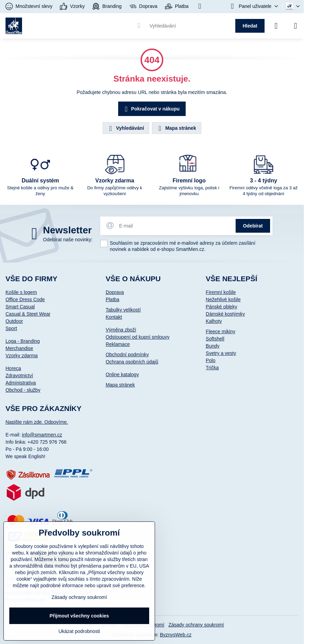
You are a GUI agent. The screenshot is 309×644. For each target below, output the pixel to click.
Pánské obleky (221, 307)
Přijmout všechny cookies (79, 616)
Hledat (250, 26)
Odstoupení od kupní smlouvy (138, 337)
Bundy (213, 346)
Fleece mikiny (220, 331)
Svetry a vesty (221, 353)
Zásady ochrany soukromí (196, 625)
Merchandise (19, 348)
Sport (11, 328)
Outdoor (14, 321)
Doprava (115, 292)
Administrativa (21, 383)
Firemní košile (221, 292)
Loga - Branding (23, 341)
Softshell (215, 339)
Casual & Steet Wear (28, 314)
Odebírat (253, 226)
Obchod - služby (23, 390)
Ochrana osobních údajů (132, 362)
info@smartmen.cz (42, 435)
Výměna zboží (121, 330)
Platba (113, 299)
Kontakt (114, 317)
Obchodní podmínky (127, 355)
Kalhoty (214, 321)
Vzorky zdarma (22, 356)
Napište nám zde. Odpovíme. (37, 422)
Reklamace (118, 344)
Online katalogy (122, 374)
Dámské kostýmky (225, 314)
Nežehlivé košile (223, 299)
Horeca (13, 368)
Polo (210, 360)
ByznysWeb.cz (176, 635)
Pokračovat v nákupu (151, 109)
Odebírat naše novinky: (68, 240)
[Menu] (296, 26)
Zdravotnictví (19, 376)
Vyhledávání (126, 128)
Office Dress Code (25, 299)
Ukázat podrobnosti (79, 631)
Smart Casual (20, 307)
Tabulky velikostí (123, 310)
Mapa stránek (176, 128)
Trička (212, 368)
